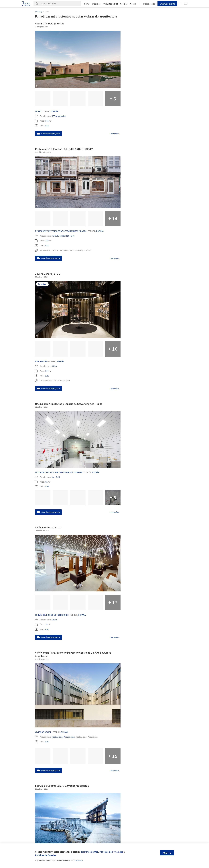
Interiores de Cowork (71, 472)
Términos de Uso (90, 852)
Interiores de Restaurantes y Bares (67, 231)
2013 (47, 629)
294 (47, 371)
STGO (54, 366)
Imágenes (96, 4)
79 (46, 624)
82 (46, 482)
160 (47, 241)
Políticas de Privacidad (111, 852)
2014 (47, 487)
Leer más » (114, 134)
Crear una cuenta (167, 4)
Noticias (124, 4)
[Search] (61, 4)
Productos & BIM (110, 4)
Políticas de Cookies (46, 855)
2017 (47, 376)
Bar (37, 361)
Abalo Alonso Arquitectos (63, 737)
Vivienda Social (43, 732)
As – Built (56, 477)
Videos (133, 4)
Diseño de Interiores (57, 615)
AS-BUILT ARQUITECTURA (63, 236)
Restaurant (41, 231)
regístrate (79, 860)
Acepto (167, 853)
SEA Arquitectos (59, 116)
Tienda (43, 361)
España (55, 111)
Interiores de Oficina (47, 472)
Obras (87, 4)
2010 (47, 742)
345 (47, 121)
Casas (38, 111)
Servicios (40, 615)
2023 (47, 126)
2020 (47, 245)
